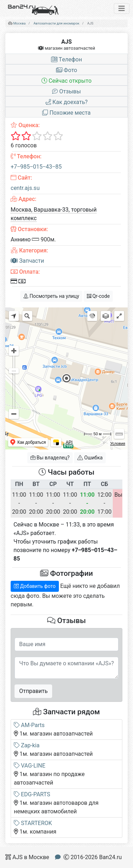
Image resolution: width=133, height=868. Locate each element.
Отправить (33, 691)
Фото (67, 70)
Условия (118, 443)
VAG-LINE (30, 766)
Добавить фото (35, 586)
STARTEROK (33, 823)
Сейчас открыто (66, 81)
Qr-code (98, 296)
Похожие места (66, 113)
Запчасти (27, 261)
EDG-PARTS (32, 794)
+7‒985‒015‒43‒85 (36, 167)
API (69, 442)
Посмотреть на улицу (51, 296)
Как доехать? (66, 102)
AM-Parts (29, 725)
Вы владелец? (50, 458)
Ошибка (90, 458)
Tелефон (66, 59)
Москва (19, 23)
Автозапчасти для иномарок (57, 23)
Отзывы (66, 91)
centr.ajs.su (25, 188)
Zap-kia (27, 745)
